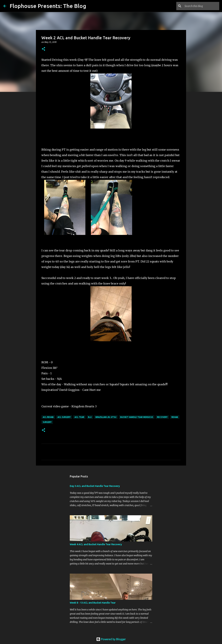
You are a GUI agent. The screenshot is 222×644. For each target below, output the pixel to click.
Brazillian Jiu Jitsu (106, 417)
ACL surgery (64, 417)
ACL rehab (48, 417)
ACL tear (79, 417)
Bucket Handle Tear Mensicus (137, 417)
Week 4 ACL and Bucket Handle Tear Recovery (96, 544)
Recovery (162, 417)
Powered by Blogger (111, 639)
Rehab (175, 417)
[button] (43, 49)
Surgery (47, 422)
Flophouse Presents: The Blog (48, 6)
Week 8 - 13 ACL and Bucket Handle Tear (93, 603)
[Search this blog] (201, 6)
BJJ (90, 417)
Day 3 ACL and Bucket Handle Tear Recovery (95, 486)
